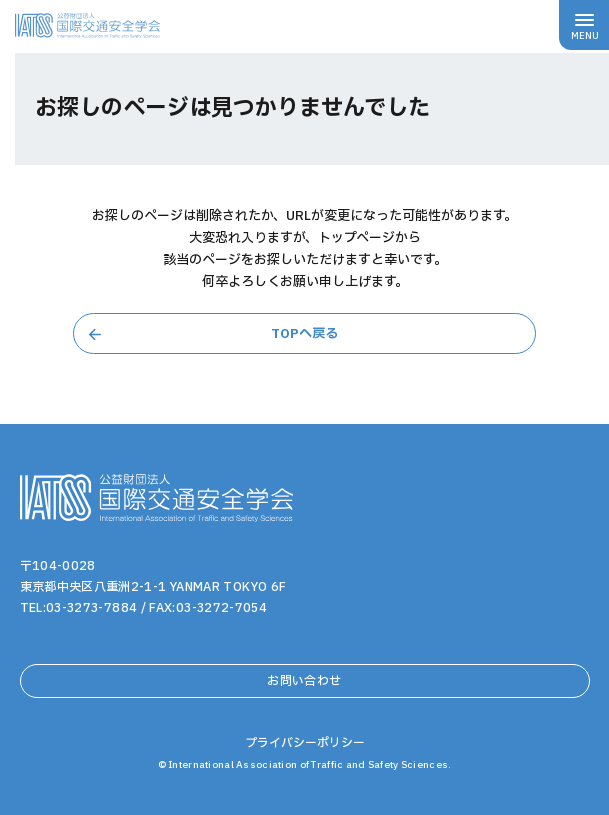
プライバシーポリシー (305, 743)
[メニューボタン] (584, 25)
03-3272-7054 (221, 608)
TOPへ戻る (304, 334)
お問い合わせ (304, 681)
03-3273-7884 (91, 608)
